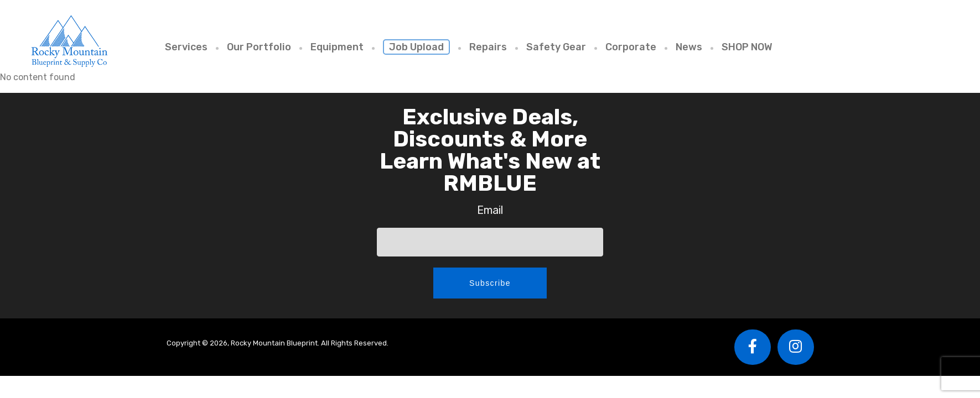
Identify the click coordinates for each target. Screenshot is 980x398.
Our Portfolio (259, 47)
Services (186, 47)
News (689, 47)
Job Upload (416, 47)
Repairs (488, 47)
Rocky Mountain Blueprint (69, 41)
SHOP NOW (747, 47)
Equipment (337, 47)
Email (490, 210)
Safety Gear (556, 47)
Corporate (631, 47)
